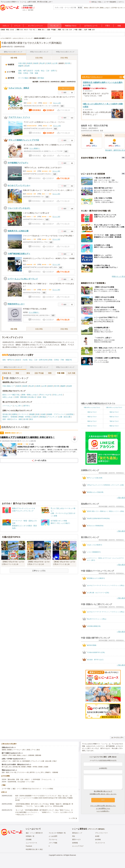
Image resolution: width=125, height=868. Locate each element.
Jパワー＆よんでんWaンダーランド (23, 279)
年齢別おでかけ (71, 26)
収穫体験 (31, 755)
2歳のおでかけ (92, 412)
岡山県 (42, 63)
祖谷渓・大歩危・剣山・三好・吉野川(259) (32, 360)
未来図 (97, 836)
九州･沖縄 (71, 373)
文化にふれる (58, 395)
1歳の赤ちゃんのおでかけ (114, 407)
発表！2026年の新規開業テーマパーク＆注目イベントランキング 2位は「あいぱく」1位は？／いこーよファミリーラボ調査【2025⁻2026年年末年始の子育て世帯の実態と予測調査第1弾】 (44, 798)
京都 (67, 30)
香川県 (68, 63)
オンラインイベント (35, 26)
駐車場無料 (26, 761)
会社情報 (98, 840)
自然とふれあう (8, 397)
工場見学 (35, 417)
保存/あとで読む (96, 2)
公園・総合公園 (65, 417)
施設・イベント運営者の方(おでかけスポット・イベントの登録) (33, 789)
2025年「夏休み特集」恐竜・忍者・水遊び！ (16, 779)
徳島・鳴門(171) (9, 360)
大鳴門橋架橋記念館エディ (19, 254)
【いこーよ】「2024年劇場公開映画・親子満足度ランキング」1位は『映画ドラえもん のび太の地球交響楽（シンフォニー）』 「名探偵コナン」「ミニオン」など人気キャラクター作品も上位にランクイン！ (44, 812)
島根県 (36, 63)
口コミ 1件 (57, 103)
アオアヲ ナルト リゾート (19, 117)
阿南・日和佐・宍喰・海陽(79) (60, 360)
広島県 (49, 63)
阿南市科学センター (16, 304)
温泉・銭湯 (7, 419)
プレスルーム (53, 840)
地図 (62, 106)
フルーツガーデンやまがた (19, 208)
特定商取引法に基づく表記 (34, 849)
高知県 (27, 66)
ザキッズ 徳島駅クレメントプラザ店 (24, 140)
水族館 (43, 414)
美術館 (40, 767)
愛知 (43, 30)
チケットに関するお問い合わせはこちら (103, 806)
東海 (39, 30)
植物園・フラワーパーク (56, 414)
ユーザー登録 (6, 789)
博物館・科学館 (24, 417)
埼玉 (34, 30)
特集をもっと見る (118, 276)
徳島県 (50, 386)
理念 (74, 836)
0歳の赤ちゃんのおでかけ (92, 407)
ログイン (121, 2)
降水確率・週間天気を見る (115, 150)
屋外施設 (41, 78)
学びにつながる (46, 395)
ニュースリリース (31, 843)
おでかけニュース (91, 26)
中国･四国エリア (9, 386)
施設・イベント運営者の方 (34, 833)
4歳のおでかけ (92, 417)
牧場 (38, 414)
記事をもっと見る (39, 571)
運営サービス (76, 840)
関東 (18, 30)
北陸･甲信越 (39, 373)
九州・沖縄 (88, 30)
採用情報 (75, 843)
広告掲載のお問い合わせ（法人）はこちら (103, 794)
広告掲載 (29, 840)
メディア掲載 (53, 843)
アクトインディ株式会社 (96, 829)
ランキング (54, 26)
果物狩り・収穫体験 (10, 417)
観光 (31, 419)
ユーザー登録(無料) (110, 2)
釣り (24, 750)
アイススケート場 (23, 772)
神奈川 (26, 30)
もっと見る (72, 818)
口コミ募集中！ (35, 148)
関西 (60, 30)
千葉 (30, 30)
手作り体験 (12, 755)
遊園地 (15, 414)
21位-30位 (64, 58)
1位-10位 (14, 58)
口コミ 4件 (57, 126)
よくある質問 (53, 836)
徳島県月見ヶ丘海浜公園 (18, 231)
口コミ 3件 (56, 171)
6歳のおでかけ (92, 421)
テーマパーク (23, 414)
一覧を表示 (121, 498)
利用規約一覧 (30, 836)
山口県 (55, 63)
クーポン (66, 88)
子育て (108, 26)
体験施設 (43, 417)
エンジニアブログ (78, 846)
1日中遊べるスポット (118, 8)
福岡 (93, 30)
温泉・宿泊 (42, 397)
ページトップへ (117, 738)
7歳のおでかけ (114, 421)
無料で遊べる (17, 761)
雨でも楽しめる (7, 767)
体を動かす (32, 397)
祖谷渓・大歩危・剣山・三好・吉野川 (42, 71)
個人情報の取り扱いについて (103, 791)
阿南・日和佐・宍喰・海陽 (28, 73)
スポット (6, 26)
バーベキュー (7, 406)
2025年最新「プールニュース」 (43, 779)
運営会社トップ (77, 833)
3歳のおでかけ (114, 412)
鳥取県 (30, 63)
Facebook (29, 846)
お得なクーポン (7, 761)
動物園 (32, 414)
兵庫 (70, 30)
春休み (86, 8)
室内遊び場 (7, 414)
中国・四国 (78, 30)
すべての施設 (23, 78)
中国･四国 (22, 63)
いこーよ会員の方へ (103, 811)
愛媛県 (21, 66)
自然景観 (70, 414)
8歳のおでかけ (92, 426)
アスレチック (52, 417)
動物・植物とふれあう (30, 395)
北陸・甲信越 (51, 30)
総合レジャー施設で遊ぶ (12, 395)
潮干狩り (27, 406)
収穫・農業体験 (21, 397)
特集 (119, 26)
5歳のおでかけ (114, 417)
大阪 (63, 30)
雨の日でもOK (94, 8)
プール (33, 750)
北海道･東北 (7, 373)
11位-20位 (39, 58)
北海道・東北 (5, 30)
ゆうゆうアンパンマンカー (19, 185)
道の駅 (26, 419)
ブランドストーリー (101, 833)
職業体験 (38, 755)
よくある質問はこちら (103, 808)
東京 (22, 30)
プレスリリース (100, 843)
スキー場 (13, 772)
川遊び (55, 761)
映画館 (24, 767)
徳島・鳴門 (22, 71)
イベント (17, 26)
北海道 (12, 30)
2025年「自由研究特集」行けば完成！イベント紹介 (18, 782)
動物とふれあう (105, 8)
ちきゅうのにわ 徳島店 (19, 88)
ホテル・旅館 (17, 419)
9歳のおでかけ (114, 426)
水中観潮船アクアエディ (18, 163)
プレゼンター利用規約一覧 (57, 833)
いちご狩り (18, 406)
